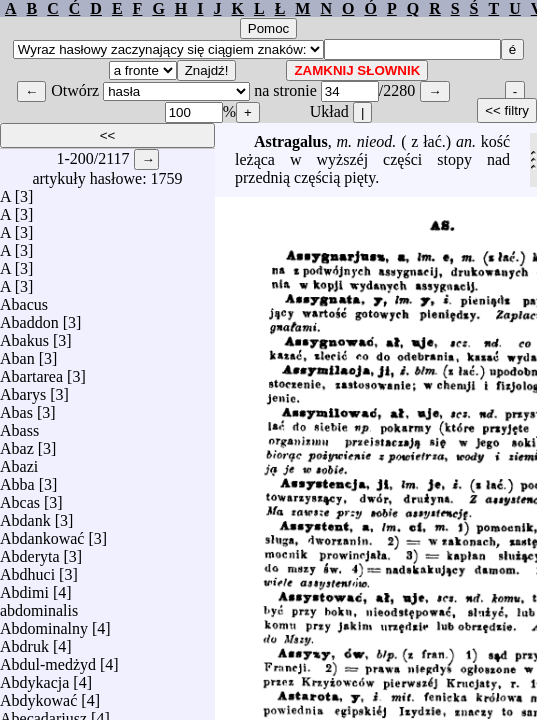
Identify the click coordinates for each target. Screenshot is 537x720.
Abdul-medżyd (48, 659)
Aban (17, 353)
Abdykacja (34, 677)
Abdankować (42, 533)
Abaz (17, 443)
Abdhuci (27, 569)
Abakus (24, 335)
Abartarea (31, 371)
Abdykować (38, 695)
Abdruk (24, 641)
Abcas (20, 497)
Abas (16, 407)
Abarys (23, 389)
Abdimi (24, 587)
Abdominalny (44, 623)
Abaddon (29, 317)
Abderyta (30, 551)
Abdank (25, 515)
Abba (17, 479)
